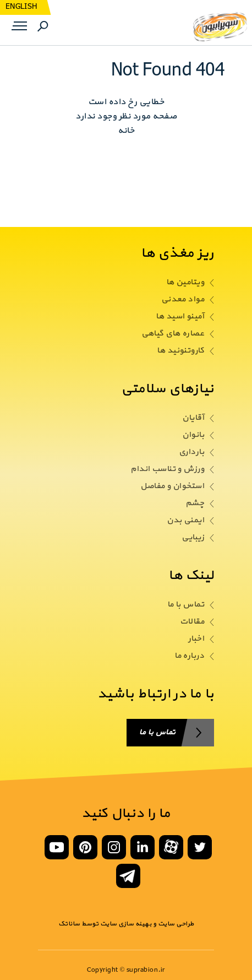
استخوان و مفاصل (172, 486)
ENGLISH (21, 7)
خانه (126, 131)
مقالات (192, 622)
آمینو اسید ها (180, 317)
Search (43, 26)
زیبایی (193, 538)
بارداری (191, 452)
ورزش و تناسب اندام (167, 469)
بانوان (193, 435)
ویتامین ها (185, 283)
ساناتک (69, 924)
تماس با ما (186, 605)
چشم (195, 503)
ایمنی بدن (185, 521)
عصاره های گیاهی (173, 334)
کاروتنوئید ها (180, 351)
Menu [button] (18, 26)
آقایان (193, 418)
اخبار (196, 639)
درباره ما (189, 656)
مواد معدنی (183, 300)
